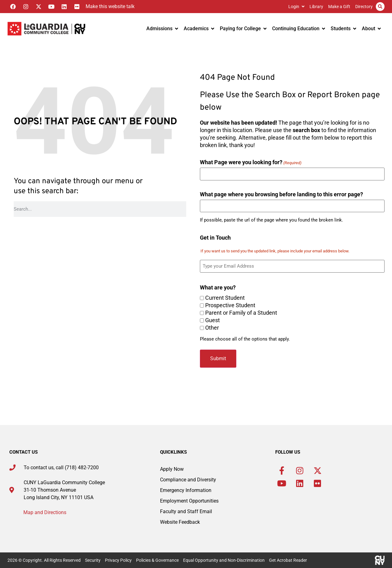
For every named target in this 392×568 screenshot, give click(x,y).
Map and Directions (45, 512)
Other (212, 328)
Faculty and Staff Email (186, 511)
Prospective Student (230, 305)
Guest (213, 320)
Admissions (162, 29)
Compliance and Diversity (188, 480)
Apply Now (172, 469)
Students (343, 29)
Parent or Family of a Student (241, 313)
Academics (199, 29)
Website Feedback (180, 522)
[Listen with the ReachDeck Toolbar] (109, 7)
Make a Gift (339, 7)
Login (296, 7)
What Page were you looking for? (251, 162)
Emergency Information (186, 490)
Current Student (225, 298)
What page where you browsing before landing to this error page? (281, 194)
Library (316, 7)
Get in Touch (215, 237)
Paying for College (243, 29)
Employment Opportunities (189, 501)
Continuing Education (299, 29)
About (371, 29)
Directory (364, 7)
